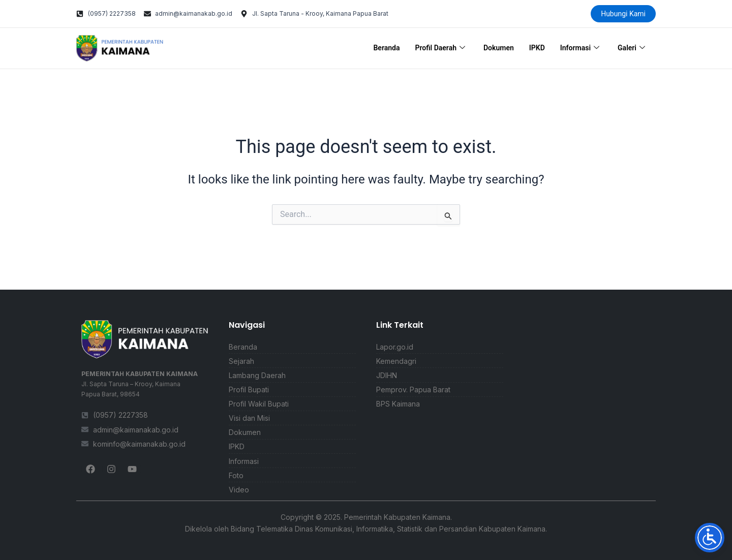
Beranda (386, 48)
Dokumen (499, 48)
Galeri (631, 48)
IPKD (537, 48)
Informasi (580, 48)
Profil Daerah (440, 48)
